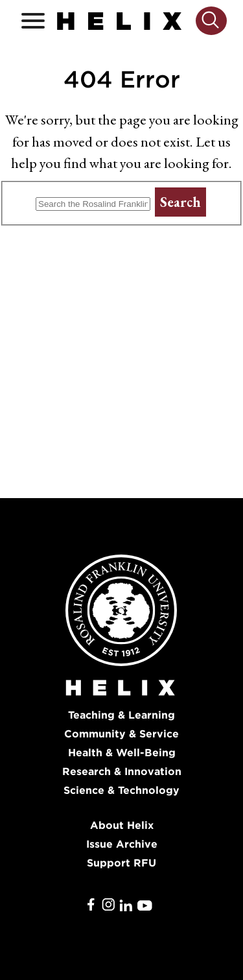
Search (180, 202)
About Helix (122, 825)
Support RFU (121, 863)
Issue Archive (122, 844)
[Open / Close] (33, 21)
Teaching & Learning (121, 715)
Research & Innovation (122, 771)
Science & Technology (121, 790)
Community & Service (121, 734)
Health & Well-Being (122, 753)
